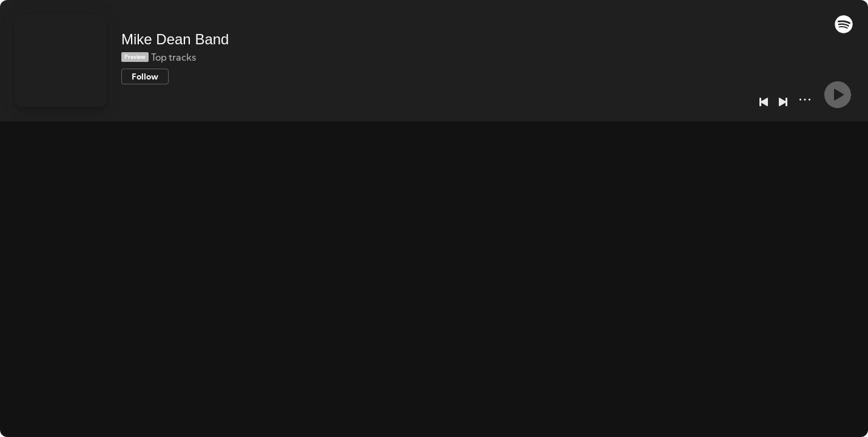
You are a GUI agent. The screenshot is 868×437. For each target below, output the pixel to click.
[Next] (783, 102)
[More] (805, 100)
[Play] (838, 95)
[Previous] (764, 102)
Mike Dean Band (175, 39)
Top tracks (173, 57)
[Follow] (145, 76)
